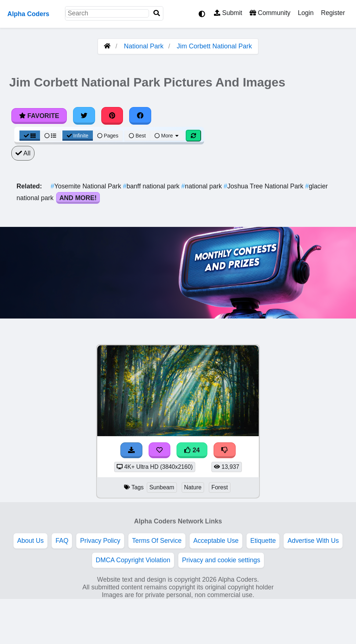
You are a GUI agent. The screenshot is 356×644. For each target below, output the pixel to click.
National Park (144, 46)
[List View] (50, 136)
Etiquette (263, 541)
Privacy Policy (100, 541)
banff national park (152, 186)
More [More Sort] (167, 136)
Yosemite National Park (87, 186)
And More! (78, 198)
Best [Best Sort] (137, 136)
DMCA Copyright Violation (133, 560)
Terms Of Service (157, 541)
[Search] (157, 13)
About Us (30, 541)
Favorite (39, 116)
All (23, 153)
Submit (228, 13)
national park (202, 186)
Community (270, 13)
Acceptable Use (216, 541)
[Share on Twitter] (84, 116)
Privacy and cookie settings (221, 560)
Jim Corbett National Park (215, 46)
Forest (220, 487)
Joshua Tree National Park (264, 186)
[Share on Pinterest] (112, 116)
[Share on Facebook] (140, 116)
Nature (193, 487)
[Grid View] (30, 136)
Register (333, 13)
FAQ (62, 541)
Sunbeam (162, 487)
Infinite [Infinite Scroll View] (78, 136)
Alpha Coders (28, 14)
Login (306, 13)
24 (192, 450)
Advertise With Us (313, 541)
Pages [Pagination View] (108, 136)
